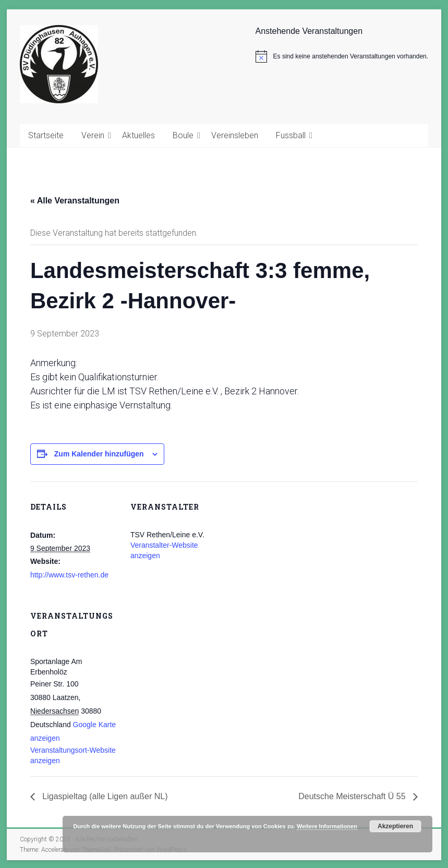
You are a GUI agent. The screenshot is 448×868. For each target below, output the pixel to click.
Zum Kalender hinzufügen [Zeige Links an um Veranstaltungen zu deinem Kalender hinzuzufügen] (99, 454)
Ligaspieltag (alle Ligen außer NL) (104, 796)
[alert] (342, 56)
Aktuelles (138, 135)
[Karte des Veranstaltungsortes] (185, 662)
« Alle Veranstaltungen (75, 201)
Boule (183, 135)
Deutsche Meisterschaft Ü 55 (353, 796)
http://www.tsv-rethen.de (69, 575)
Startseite (46, 135)
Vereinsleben (235, 135)
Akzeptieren (395, 826)
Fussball (291, 135)
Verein (93, 135)
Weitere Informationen (327, 826)
